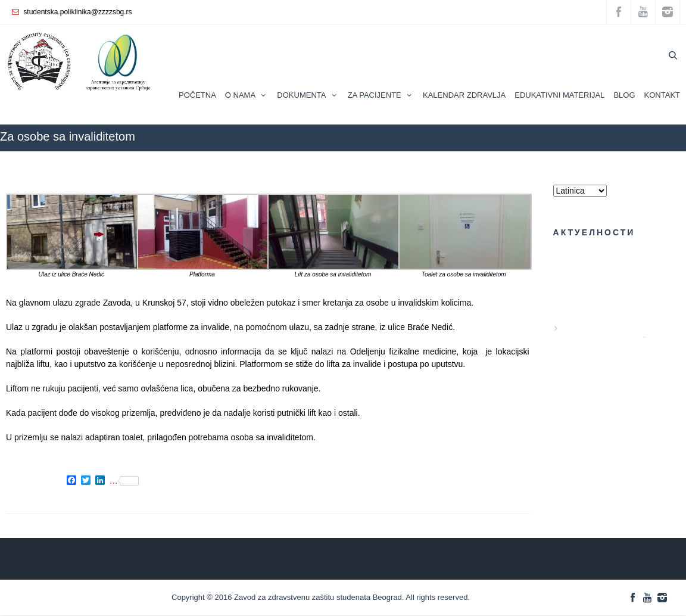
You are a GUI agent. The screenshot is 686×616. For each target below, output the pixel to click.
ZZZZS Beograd (549, 157)
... (124, 481)
